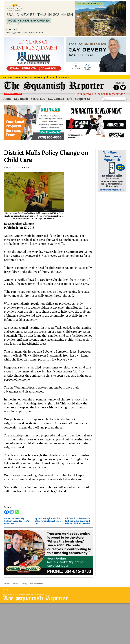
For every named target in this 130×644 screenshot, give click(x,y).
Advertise (16, 584)
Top (6, 590)
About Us (7, 584)
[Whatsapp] (17, 512)
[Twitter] (12, 512)
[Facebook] (7, 512)
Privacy (24, 584)
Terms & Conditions (36, 584)
